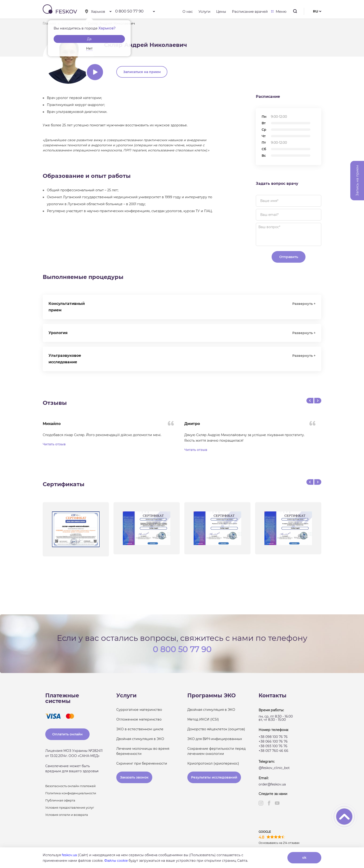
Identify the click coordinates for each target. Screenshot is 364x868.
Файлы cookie (116, 861)
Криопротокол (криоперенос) (213, 763)
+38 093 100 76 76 (273, 746)
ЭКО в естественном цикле (140, 729)
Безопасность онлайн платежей (70, 786)
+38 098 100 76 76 (273, 737)
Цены (221, 11)
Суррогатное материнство (139, 710)
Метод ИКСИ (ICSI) (203, 719)
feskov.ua (69, 855)
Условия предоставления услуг (70, 807)
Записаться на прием (142, 72)
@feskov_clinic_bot (274, 768)
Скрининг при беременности (142, 763)
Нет (89, 48)
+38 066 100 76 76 (273, 741)
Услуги (204, 11)
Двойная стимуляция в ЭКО (140, 739)
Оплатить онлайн (67, 734)
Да (89, 39)
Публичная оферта (60, 800)
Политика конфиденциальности (71, 793)
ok (304, 858)
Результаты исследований (214, 777)
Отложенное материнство (139, 719)
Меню (280, 11)
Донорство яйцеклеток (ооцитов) (216, 729)
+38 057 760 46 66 (273, 751)
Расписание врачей (250, 11)
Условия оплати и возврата (67, 815)
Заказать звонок (134, 777)
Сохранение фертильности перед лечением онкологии (216, 751)
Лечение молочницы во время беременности (143, 751)
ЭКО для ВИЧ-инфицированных (215, 739)
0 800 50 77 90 (129, 11)
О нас (188, 11)
